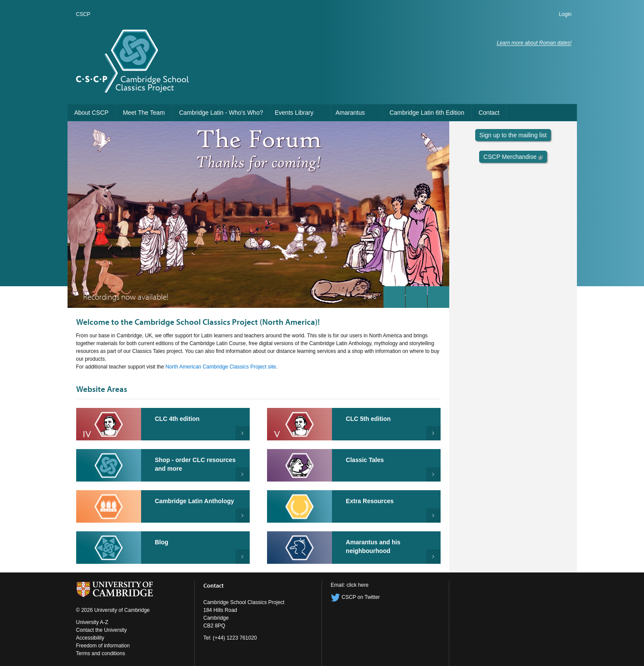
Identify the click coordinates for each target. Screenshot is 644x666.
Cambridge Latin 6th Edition (427, 113)
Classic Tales (365, 460)
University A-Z (92, 622)
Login (565, 14)
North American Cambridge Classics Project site (221, 367)
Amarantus (350, 113)
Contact (489, 113)
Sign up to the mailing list (513, 135)
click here (358, 585)
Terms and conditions (101, 653)
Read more (433, 474)
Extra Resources (370, 501)
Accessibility (90, 638)
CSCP (83, 14)
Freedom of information (103, 646)
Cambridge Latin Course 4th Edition (243, 433)
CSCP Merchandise (513, 157)
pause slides (414, 295)
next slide (436, 295)
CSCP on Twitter (355, 597)
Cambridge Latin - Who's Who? (221, 113)
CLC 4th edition (177, 419)
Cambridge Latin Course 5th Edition (433, 433)
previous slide (392, 295)
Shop (243, 474)
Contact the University (101, 630)
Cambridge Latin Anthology (195, 501)
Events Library (294, 113)
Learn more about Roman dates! (534, 43)
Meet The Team (144, 113)
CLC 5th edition (368, 419)
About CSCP (92, 113)
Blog (162, 542)
